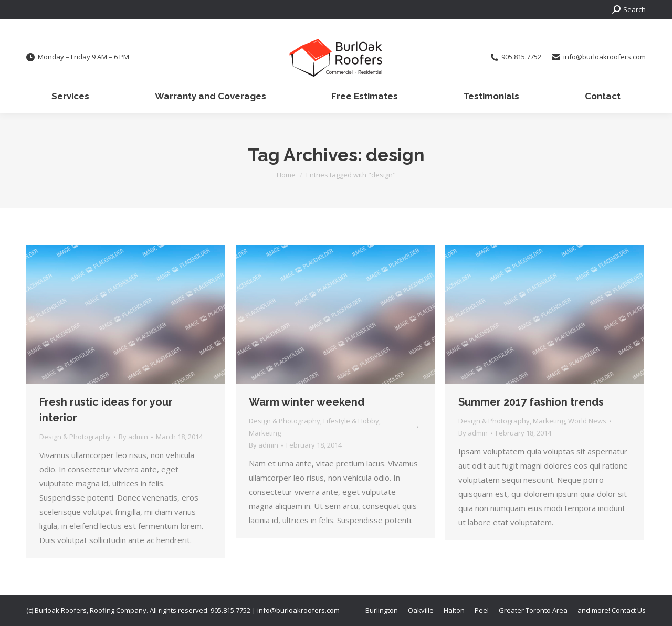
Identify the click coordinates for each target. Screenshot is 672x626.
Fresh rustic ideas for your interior (106, 410)
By (133, 437)
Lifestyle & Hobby (351, 421)
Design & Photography (75, 437)
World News (587, 421)
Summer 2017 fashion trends (531, 402)
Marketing (265, 433)
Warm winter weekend (307, 402)
